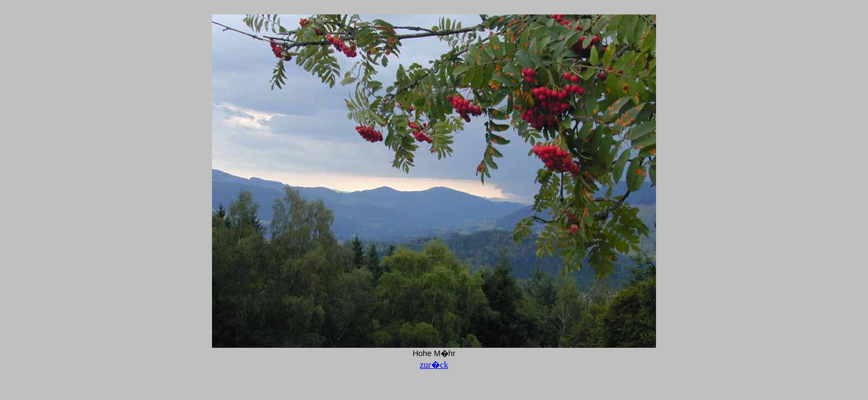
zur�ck (434, 365)
